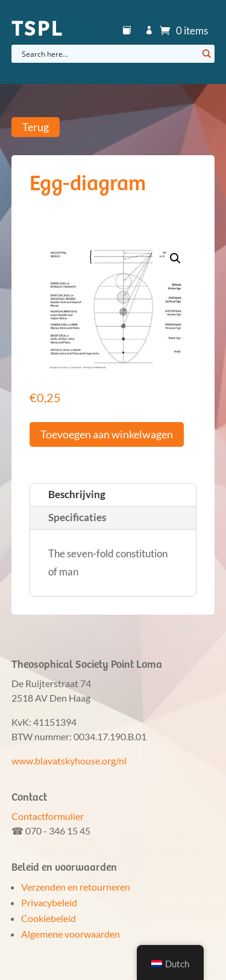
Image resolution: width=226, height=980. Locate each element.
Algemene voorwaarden (71, 934)
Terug (36, 127)
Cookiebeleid (49, 918)
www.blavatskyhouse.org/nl (69, 761)
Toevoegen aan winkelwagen (107, 434)
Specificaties (77, 517)
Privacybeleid (49, 902)
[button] (175, 258)
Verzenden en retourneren (76, 887)
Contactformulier (48, 816)
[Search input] (108, 54)
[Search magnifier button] (206, 54)
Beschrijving (77, 494)
